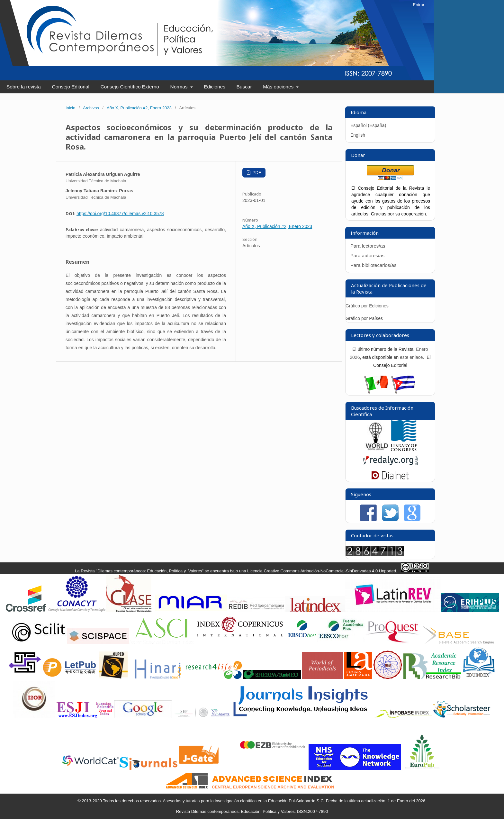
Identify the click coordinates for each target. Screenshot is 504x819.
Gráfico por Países (365, 318)
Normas (180, 87)
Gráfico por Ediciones (367, 306)
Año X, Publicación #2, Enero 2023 (139, 108)
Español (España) (368, 125)
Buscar (244, 87)
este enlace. (413, 357)
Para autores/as (367, 255)
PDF (256, 173)
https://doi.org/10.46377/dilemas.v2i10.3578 (120, 214)
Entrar (419, 5)
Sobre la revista (24, 87)
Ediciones (215, 87)
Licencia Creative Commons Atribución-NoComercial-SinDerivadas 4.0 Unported (322, 571)
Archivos (91, 108)
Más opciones (279, 87)
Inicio (70, 108)
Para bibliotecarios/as (373, 265)
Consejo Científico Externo (130, 87)
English (358, 135)
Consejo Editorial (71, 87)
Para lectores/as (368, 246)
